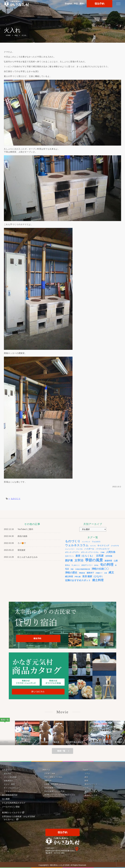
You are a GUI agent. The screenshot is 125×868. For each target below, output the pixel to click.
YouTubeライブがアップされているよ (104, 742)
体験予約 (48, 781)
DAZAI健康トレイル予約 (54, 791)
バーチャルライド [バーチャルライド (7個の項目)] (103, 549)
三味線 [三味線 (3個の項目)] (102, 552)
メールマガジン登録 (11, 807)
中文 (80, 4)
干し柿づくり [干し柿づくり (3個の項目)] (76, 565)
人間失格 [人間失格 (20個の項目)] (111, 552)
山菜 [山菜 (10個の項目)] (116, 561)
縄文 (86, 777)
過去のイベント (91, 784)
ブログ (86, 788)
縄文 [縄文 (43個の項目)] (111, 573)
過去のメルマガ (91, 795)
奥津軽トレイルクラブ (12, 813)
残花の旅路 (22, 536)
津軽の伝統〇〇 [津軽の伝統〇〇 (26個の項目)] (100, 569)
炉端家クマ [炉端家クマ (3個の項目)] (99, 573)
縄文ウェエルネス (92, 792)
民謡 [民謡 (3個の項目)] (72, 569)
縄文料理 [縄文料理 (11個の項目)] (69, 576)
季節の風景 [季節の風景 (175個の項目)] (94, 560)
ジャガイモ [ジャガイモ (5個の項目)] (115, 546)
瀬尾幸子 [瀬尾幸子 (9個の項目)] (90, 573)
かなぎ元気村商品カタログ (14, 803)
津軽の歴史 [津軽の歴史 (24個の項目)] (71, 573)
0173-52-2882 (59, 853)
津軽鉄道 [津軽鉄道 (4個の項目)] (82, 573)
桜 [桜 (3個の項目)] (116, 565)
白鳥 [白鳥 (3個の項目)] (106, 573)
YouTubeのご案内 (25, 529)
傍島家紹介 (8, 781)
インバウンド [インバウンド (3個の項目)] (86, 542)
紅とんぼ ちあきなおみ (28, 557)
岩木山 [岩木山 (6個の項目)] (67, 565)
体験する (46, 770)
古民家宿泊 (7, 770)
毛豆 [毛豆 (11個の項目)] (67, 569)
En (68, 4)
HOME (8, 35)
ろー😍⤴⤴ (22, 543)
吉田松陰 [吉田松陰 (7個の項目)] (109, 556)
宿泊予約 (8, 774)
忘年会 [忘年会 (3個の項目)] (96, 565)
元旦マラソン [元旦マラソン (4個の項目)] (69, 556)
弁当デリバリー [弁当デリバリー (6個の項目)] (87, 565)
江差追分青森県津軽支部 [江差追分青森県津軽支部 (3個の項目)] (83, 569)
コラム (87, 774)
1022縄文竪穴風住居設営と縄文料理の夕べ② (55, 742)
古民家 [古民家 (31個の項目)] (100, 556)
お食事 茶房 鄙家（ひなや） (56, 784)
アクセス (8, 791)
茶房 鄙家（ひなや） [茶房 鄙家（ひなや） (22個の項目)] (93, 576)
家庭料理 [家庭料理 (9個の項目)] (108, 561)
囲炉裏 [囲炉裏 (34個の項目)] (69, 560)
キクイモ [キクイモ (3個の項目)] (93, 546)
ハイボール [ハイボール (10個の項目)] (89, 549)
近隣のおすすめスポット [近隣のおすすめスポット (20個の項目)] (78, 580)
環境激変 (21, 550)
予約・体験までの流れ (53, 777)
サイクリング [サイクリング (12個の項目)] (103, 546)
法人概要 (6, 799)
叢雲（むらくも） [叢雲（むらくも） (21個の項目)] (85, 556)
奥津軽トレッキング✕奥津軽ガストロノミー (60, 796)
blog (16, 35)
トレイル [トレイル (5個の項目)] (79, 549)
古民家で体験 (50, 774)
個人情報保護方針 (10, 795)
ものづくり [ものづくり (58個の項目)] (73, 541)
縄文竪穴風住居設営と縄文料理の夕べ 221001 (79, 742)
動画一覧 (61, 751)
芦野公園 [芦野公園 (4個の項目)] (78, 577)
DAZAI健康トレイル (53, 788)
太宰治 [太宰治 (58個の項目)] (79, 560)
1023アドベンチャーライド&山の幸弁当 (31, 742)
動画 (86, 781)
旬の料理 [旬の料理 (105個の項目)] (107, 565)
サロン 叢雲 (9, 784)
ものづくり (16, 499)
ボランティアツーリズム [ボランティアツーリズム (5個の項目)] (90, 552)
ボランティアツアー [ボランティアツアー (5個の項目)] (72, 552)
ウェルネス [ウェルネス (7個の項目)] (96, 542)
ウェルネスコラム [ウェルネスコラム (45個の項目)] (77, 545)
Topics (85, 770)
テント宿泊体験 (10, 777)
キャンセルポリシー (12, 788)
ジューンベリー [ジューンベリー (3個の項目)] (70, 549)
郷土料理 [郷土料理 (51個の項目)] (98, 580)
